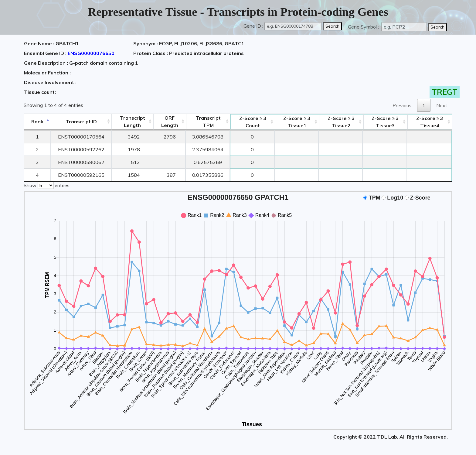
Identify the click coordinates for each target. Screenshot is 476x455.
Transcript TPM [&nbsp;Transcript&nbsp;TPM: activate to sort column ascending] (208, 121)
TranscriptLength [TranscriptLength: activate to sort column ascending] (133, 121)
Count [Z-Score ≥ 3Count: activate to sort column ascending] (253, 122)
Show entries (47, 185)
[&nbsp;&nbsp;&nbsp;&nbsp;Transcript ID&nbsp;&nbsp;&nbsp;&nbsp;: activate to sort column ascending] (81, 122)
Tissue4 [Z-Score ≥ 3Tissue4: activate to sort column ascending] (430, 122)
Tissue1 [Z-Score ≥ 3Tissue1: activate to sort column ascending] (297, 122)
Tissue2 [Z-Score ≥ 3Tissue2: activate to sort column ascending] (341, 122)
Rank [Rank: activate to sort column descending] (37, 121)
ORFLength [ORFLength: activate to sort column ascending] (170, 121)
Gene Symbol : (364, 27)
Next (442, 105)
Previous (402, 105)
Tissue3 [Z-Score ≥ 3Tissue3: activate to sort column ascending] (385, 122)
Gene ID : (253, 26)
